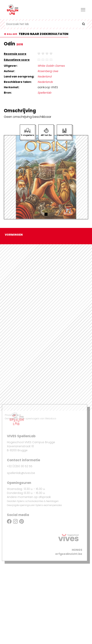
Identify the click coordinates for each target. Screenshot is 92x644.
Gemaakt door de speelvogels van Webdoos (31, 418)
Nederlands (45, 82)
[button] (46, 214)
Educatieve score (17, 60)
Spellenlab (44, 93)
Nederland (44, 76)
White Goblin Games (51, 66)
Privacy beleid (13, 415)
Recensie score (15, 54)
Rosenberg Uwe (48, 71)
